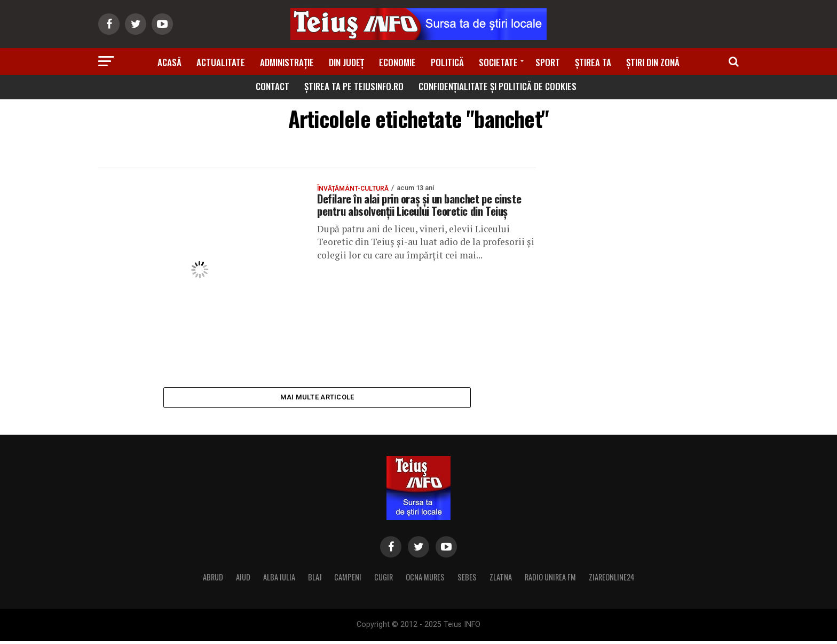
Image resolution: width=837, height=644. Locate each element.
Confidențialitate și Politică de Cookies (498, 86)
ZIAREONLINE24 (612, 580)
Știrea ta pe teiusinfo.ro (354, 86)
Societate (498, 62)
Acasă (169, 62)
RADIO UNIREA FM (550, 580)
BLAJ (315, 580)
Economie (397, 62)
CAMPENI (348, 580)
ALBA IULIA (279, 580)
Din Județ (346, 62)
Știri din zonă (653, 62)
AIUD (243, 580)
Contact (273, 86)
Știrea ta (593, 62)
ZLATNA (501, 580)
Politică (447, 62)
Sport (548, 62)
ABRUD (213, 580)
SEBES (467, 580)
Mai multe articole (317, 399)
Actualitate (221, 62)
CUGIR (384, 580)
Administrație (287, 62)
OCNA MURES (425, 580)
